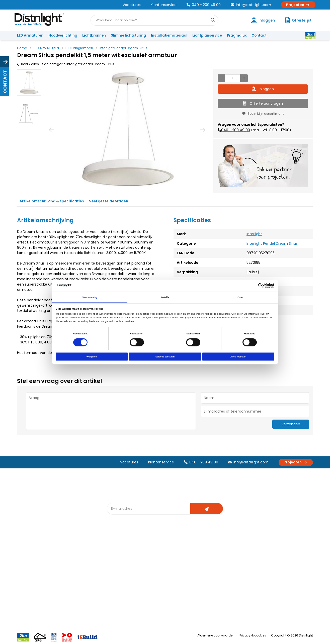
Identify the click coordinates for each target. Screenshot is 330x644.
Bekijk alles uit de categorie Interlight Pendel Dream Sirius (66, 64)
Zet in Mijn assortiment (263, 114)
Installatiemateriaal (169, 35)
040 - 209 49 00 (204, 5)
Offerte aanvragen (263, 103)
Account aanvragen (36, 553)
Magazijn (208, 569)
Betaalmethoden (33, 578)
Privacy (71, 594)
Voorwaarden (76, 578)
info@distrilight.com (251, 5)
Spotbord (118, 586)
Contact (259, 35)
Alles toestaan (238, 357)
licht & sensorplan (170, 569)
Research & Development (221, 586)
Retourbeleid (30, 600)
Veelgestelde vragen (82, 603)
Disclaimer (73, 586)
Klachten (27, 561)
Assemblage (211, 553)
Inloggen (263, 89)
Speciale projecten (171, 586)
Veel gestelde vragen (109, 201)
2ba (113, 603)
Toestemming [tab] (90, 297)
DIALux (115, 561)
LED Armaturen (30, 35)
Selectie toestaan (165, 357)
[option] (29, 83)
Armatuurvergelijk (170, 578)
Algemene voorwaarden (216, 635)
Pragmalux (237, 35)
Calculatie (208, 561)
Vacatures (132, 5)
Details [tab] (165, 297)
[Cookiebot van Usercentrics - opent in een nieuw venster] (252, 286)
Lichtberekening (168, 561)
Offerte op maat (123, 569)
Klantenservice (164, 5)
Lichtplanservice (207, 35)
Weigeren (92, 357)
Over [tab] (240, 297)
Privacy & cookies (253, 635)
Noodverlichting (63, 35)
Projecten (298, 5)
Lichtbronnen (94, 35)
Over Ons (72, 553)
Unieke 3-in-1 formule (82, 561)
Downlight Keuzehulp (127, 594)
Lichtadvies (164, 553)
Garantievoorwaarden (38, 569)
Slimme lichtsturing (128, 35)
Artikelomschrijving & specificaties (52, 201)
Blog (113, 553)
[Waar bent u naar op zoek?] (213, 20)
